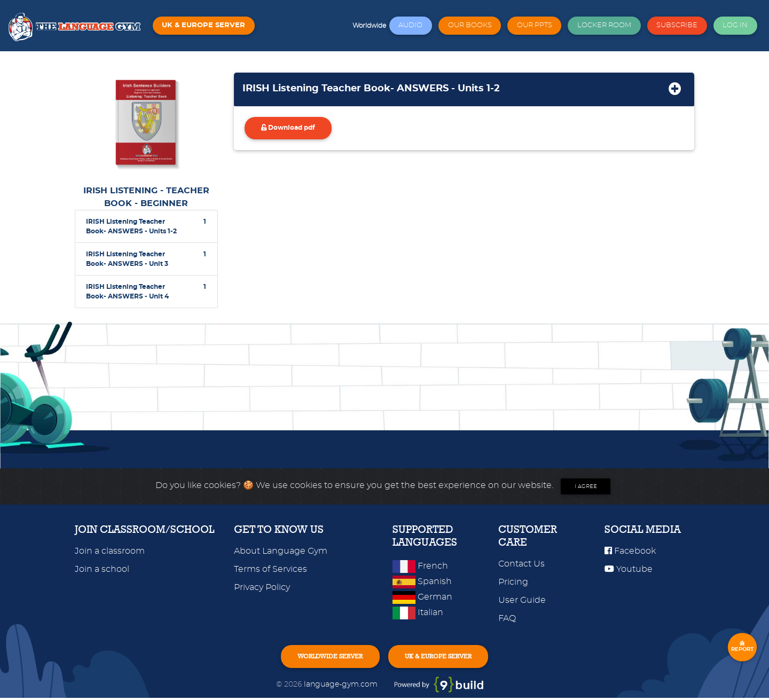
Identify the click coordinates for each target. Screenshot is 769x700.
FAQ (507, 618)
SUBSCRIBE (677, 25)
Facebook (630, 551)
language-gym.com (342, 686)
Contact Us (521, 564)
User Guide (522, 600)
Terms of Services (270, 569)
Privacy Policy (262, 587)
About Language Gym (281, 551)
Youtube (629, 569)
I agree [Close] (586, 486)
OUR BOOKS (470, 25)
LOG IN (735, 25)
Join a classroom (110, 551)
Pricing (513, 582)
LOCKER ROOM (604, 25)
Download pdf (293, 131)
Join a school (102, 569)
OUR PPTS (535, 25)
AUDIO (410, 25)
